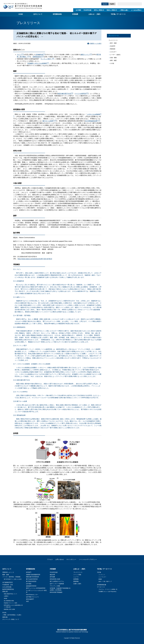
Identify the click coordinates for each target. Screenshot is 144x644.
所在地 (4, 613)
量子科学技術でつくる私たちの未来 (13, 579)
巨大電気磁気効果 (93, 121)
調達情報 (76, 581)
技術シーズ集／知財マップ (105, 581)
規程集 (6, 598)
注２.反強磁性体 (19, 281)
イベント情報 (77, 575)
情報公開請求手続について (10, 594)
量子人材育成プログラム (57, 581)
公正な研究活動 (7, 587)
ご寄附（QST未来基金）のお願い (12, 615)
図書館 (100, 579)
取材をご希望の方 (112, 10)
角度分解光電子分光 (65, 94)
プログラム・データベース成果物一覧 (108, 589)
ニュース (76, 577)
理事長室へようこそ (8, 572)
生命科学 (113, 46)
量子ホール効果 (49, 121)
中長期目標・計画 (8, 585)
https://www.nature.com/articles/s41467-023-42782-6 (35, 259)
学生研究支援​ (87, 10)
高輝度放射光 (38, 57)
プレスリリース (114, 36)
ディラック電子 (47, 59)
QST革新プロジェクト (33, 597)
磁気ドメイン (86, 55)
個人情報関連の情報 (9, 601)
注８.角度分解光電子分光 (21, 380)
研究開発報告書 (102, 585)
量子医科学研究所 (31, 581)
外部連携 (75, 14)
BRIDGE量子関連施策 (56, 592)
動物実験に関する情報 (9, 609)
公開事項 (6, 596)
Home (21, 14)
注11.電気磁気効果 (19, 415)
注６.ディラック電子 (20, 346)
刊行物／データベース (118, 14)
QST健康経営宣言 (8, 582)
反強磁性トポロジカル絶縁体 (38, 63)
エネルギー (113, 52)
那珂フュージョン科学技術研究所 (36, 588)
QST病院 (78, 10)
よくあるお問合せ (136, 10)
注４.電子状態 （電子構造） (22, 315)
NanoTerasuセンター (32, 595)
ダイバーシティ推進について (11, 619)
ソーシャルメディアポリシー (88, 559)
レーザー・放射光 (115, 55)
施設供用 (52, 575)
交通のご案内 (77, 584)
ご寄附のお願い (124, 10)
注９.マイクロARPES (20, 392)
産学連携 (52, 577)
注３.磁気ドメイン (19, 297)
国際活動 (5, 617)
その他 (112, 63)
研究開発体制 (57, 14)
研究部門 (29, 572)
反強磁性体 (40, 55)
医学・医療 (113, 43)
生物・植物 (113, 58)
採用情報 (76, 579)
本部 (27, 601)
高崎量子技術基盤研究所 (33, 575)
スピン (20, 55)
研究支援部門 (30, 599)
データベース (101, 587)
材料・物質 (113, 60)
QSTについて (38, 14)
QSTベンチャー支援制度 (57, 584)
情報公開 (5, 591)
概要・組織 (6, 575)
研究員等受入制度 (55, 579)
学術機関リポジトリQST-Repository (107, 592)
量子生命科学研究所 (32, 579)
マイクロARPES (82, 94)
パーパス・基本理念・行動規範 (11, 577)
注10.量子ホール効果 (20, 401)
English (112, 4)
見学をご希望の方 (99, 10)
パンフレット (102, 575)
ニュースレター (102, 577)
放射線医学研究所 (31, 586)
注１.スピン (17, 269)
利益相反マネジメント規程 (10, 603)
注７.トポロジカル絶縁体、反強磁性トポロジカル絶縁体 (32, 364)
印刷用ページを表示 (96, 43)
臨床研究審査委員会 (8, 589)
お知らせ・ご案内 (94, 14)
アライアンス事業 (55, 586)
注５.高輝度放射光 (19, 327)
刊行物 (99, 572)
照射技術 (113, 49)
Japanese (105, 4)
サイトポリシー (71, 559)
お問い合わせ (60, 559)
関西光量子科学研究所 (33, 577)
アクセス (50, 559)
